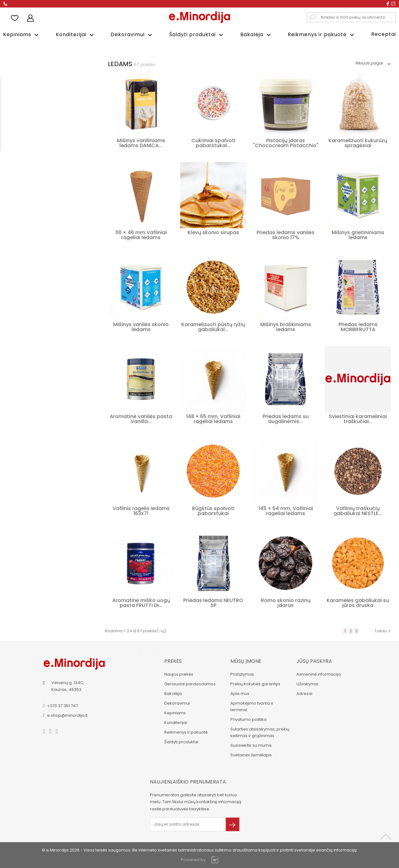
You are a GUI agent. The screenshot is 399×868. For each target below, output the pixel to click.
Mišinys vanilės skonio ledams (141, 327)
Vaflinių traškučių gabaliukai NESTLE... (358, 511)
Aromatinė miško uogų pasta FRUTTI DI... (141, 603)
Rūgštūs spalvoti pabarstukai (213, 511)
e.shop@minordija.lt (68, 715)
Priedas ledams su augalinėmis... (286, 419)
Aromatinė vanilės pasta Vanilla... (141, 419)
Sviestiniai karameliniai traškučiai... (358, 419)
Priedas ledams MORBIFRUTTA (358, 327)
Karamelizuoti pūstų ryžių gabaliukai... (213, 327)
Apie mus (240, 693)
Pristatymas (242, 674)
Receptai (384, 34)
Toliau (383, 631)
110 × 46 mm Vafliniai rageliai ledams (141, 235)
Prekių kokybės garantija (255, 684)
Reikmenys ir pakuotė (322, 35)
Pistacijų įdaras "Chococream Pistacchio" (286, 143)
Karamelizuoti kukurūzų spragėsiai (358, 143)
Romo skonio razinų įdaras (286, 603)
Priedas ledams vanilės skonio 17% (286, 235)
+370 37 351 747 (63, 705)
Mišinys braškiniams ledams (286, 327)
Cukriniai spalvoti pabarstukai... (213, 143)
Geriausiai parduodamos (190, 684)
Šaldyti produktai (197, 35)
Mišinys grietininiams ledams (358, 235)
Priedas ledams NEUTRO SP (213, 603)
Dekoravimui (132, 35)
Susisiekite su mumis (251, 745)
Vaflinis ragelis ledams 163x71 (141, 511)
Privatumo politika (248, 719)
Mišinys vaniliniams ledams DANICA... (141, 143)
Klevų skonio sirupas (213, 232)
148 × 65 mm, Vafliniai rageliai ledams (213, 419)
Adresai (304, 693)
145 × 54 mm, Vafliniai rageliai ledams (286, 511)
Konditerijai (76, 35)
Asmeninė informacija (318, 674)
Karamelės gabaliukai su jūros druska (358, 603)
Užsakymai (307, 684)
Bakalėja (256, 35)
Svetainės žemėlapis (251, 755)
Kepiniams (22, 35)
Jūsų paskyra (314, 661)
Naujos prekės (178, 674)
